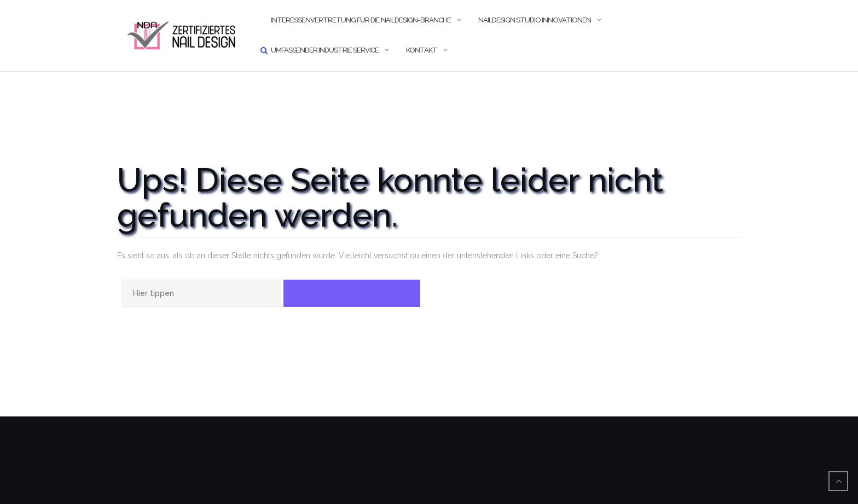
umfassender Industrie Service (325, 50)
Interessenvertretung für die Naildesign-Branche (361, 20)
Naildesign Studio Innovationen (535, 20)
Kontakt (422, 50)
